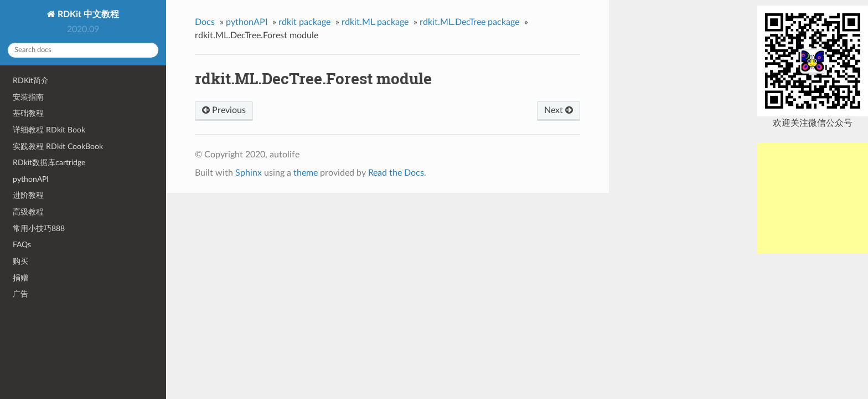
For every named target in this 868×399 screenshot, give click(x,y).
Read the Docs (396, 173)
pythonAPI (31, 179)
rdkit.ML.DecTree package (469, 22)
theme (306, 173)
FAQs (22, 245)
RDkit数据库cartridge (49, 163)
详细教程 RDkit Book (49, 130)
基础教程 (28, 113)
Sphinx (249, 173)
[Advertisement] (813, 198)
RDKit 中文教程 (87, 14)
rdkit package (304, 22)
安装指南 (28, 97)
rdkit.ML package (375, 22)
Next (559, 110)
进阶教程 (28, 195)
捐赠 (20, 278)
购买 (20, 261)
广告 (20, 294)
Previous (224, 110)
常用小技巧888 (39, 229)
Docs (205, 22)
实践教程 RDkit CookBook (58, 147)
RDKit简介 (31, 81)
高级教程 (28, 212)
